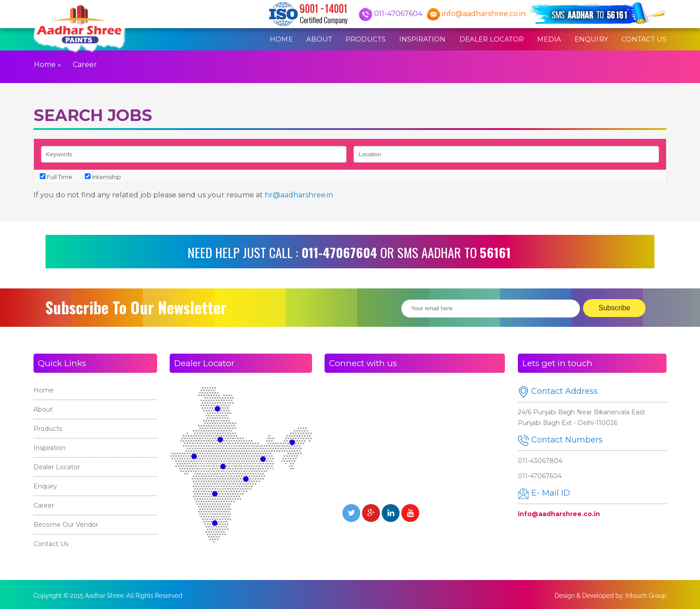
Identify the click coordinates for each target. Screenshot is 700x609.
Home (281, 39)
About (319, 39)
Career (44, 505)
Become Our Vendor (66, 525)
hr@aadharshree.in (299, 195)
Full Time (56, 177)
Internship (103, 177)
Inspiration (422, 39)
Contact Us (644, 39)
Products (366, 39)
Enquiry (591, 39)
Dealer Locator (492, 39)
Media (549, 39)
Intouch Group (646, 596)
